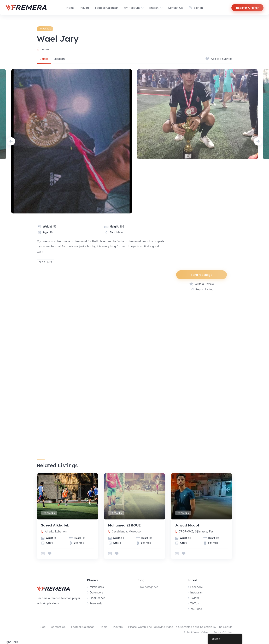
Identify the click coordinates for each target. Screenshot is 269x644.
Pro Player (46, 262)
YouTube (196, 609)
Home (70, 8)
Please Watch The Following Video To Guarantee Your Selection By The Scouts (180, 627)
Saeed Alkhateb (55, 525)
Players (85, 8)
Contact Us (175, 8)
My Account (132, 8)
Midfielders (97, 587)
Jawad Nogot (187, 525)
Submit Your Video (196, 632)
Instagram (197, 592)
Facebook (197, 587)
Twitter (195, 598)
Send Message (201, 275)
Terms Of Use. (223, 632)
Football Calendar (107, 8)
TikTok (195, 603)
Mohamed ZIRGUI (124, 525)
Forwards (45, 29)
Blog (43, 627)
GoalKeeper (97, 598)
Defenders (97, 592)
